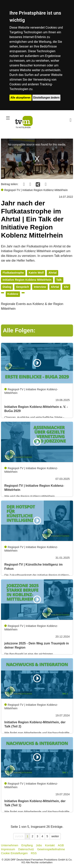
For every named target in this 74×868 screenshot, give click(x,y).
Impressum (8, 849)
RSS (34, 853)
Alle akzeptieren (21, 98)
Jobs (39, 845)
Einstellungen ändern (46, 98)
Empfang (27, 845)
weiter (55, 836)
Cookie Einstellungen (14, 853)
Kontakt (50, 845)
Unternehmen (10, 845)
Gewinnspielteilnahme (51, 849)
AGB (61, 845)
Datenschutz (26, 849)
